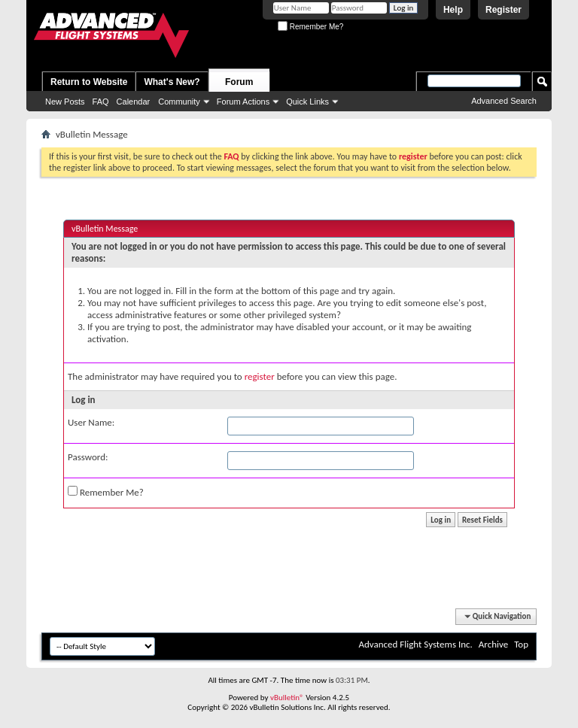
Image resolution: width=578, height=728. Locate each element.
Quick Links (307, 102)
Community (179, 102)
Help (453, 10)
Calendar (134, 102)
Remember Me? (310, 27)
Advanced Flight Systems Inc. (415, 644)
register (260, 376)
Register (503, 10)
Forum (239, 82)
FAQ (101, 102)
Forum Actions (243, 102)
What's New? (172, 82)
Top (521, 644)
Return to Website (89, 82)
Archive (493, 644)
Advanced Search (504, 101)
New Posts (65, 102)
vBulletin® (287, 698)
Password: (88, 457)
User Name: (91, 422)
